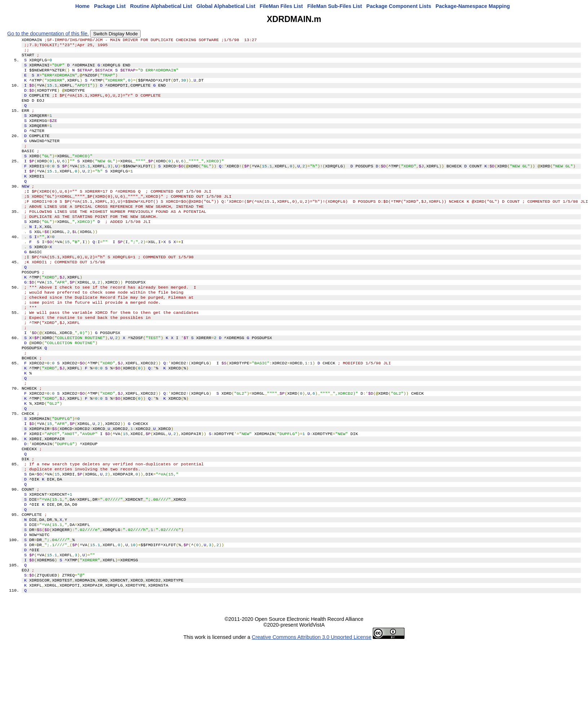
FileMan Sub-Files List (335, 6)
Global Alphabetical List (226, 6)
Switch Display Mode (115, 34)
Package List (110, 6)
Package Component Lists (399, 6)
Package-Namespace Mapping (473, 6)
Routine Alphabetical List (161, 6)
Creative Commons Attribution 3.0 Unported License (311, 716)
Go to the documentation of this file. (48, 34)
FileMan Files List (281, 6)
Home (83, 6)
